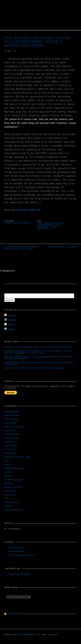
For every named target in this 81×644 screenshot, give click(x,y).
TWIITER (9, 324)
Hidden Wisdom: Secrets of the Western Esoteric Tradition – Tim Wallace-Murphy (40, 358)
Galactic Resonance (24, 634)
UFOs (7, 499)
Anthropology (12, 412)
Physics (8, 472)
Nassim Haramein (14, 468)
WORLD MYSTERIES (14, 510)
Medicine (9, 449)
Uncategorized (13, 502)
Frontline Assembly (19, 574)
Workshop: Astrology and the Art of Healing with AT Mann (39, 347)
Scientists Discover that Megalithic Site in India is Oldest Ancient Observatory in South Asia (38, 352)
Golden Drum (16, 548)
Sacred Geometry (14, 480)
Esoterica (10, 442)
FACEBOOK (10, 320)
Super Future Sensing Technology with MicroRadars (34, 368)
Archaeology (11, 415)
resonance (43, 227)
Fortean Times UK (30, 210)
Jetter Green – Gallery (62, 247)
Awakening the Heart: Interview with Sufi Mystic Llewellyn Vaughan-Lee (39, 363)
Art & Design (11, 419)
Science (26, 223)
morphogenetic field (49, 225)
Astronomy (10, 423)
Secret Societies (13, 487)
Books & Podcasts (14, 427)
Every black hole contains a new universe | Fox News (22, 248)
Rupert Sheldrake (47, 228)
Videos (8, 506)
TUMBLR (10, 329)
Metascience (11, 453)
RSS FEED (10, 315)
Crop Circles (11, 438)
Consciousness (12, 223)
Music (7, 461)
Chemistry (10, 431)
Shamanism (10, 491)
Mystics (8, 465)
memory (59, 223)
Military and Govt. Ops (17, 457)
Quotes (8, 476)
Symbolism (10, 495)
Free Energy (11, 446)
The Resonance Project (22, 555)
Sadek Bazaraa (17, 551)
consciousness (45, 223)
